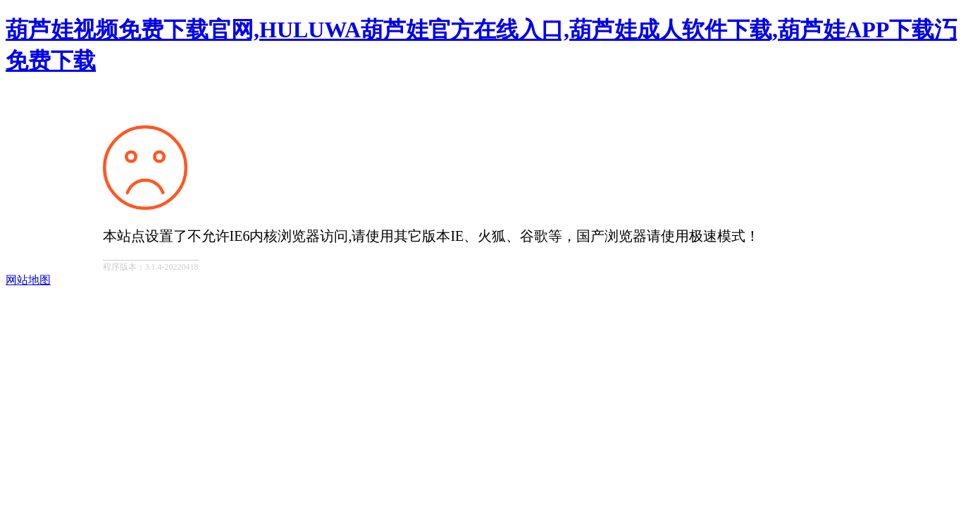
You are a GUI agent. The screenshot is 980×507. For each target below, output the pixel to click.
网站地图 (28, 280)
